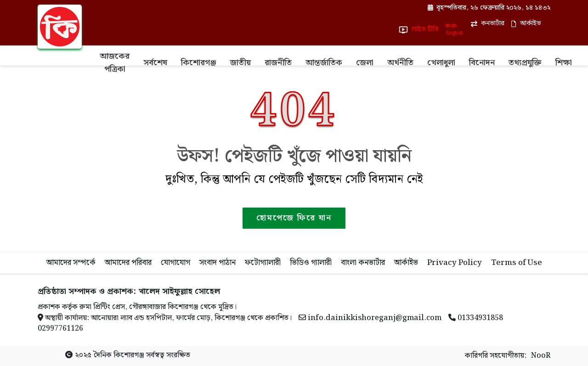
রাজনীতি (278, 63)
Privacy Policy (455, 263)
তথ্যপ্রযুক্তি (525, 63)
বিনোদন (482, 63)
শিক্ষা (564, 63)
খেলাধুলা (441, 63)
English (454, 33)
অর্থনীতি (400, 63)
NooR (541, 356)
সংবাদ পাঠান (218, 263)
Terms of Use (517, 263)
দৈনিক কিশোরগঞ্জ (119, 355)
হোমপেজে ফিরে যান (294, 218)
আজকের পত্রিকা (115, 63)
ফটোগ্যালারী (263, 263)
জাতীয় (240, 63)
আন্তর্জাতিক (324, 63)
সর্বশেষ (155, 63)
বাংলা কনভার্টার (363, 263)
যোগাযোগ (175, 263)
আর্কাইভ (406, 263)
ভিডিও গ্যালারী (311, 263)
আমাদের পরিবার (128, 263)
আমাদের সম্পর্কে (71, 263)
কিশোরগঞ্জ (199, 63)
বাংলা (451, 26)
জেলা (365, 63)
